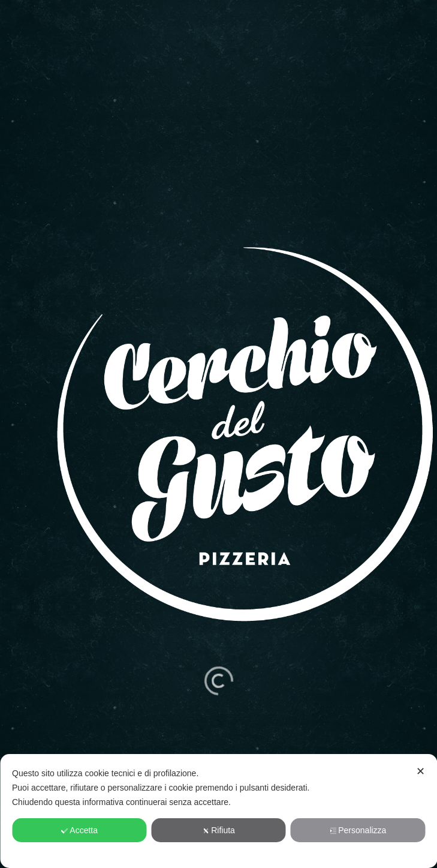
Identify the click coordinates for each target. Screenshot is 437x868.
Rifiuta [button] (218, 830)
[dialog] (218, 811)
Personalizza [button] (358, 830)
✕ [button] (421, 771)
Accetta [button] (79, 830)
